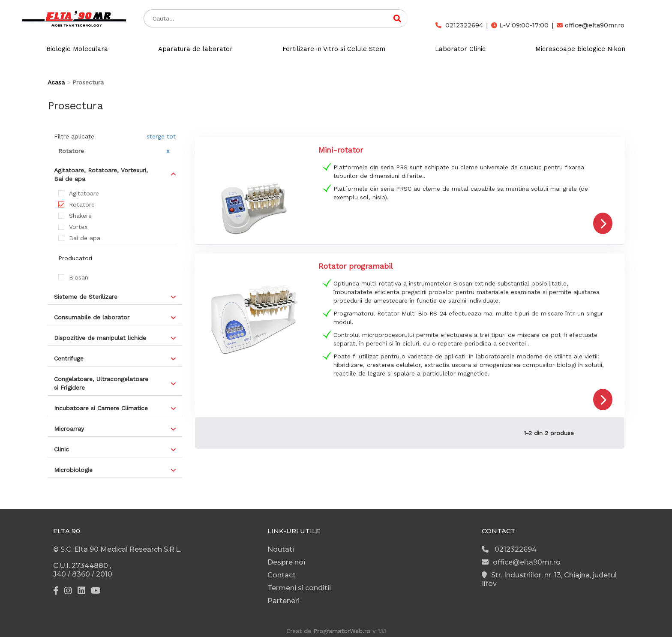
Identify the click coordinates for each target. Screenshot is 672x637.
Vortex (78, 227)
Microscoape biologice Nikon (580, 49)
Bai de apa (85, 238)
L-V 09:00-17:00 (520, 25)
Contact (282, 575)
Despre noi (286, 562)
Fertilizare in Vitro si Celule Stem (334, 49)
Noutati (281, 549)
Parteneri (283, 601)
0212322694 (459, 25)
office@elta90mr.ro (591, 25)
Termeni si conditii (299, 588)
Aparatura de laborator (195, 49)
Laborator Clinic (460, 49)
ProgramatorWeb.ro (342, 631)
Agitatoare (84, 193)
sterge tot (161, 136)
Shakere (80, 216)
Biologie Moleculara (77, 49)
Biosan (79, 277)
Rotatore (82, 204)
